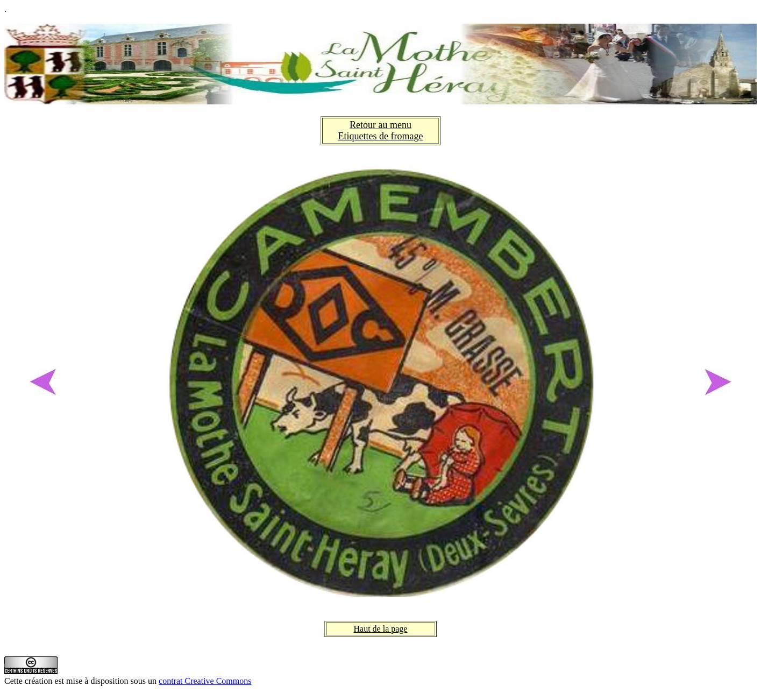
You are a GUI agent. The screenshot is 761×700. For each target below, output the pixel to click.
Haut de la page (381, 629)
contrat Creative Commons (205, 681)
